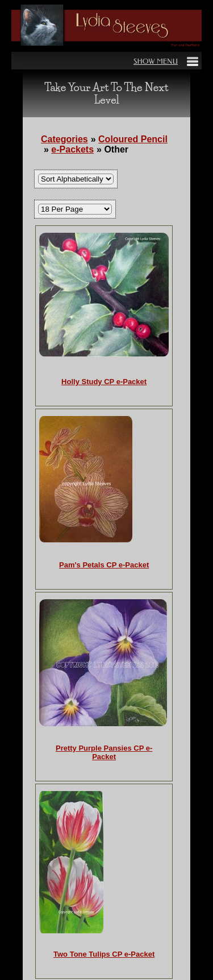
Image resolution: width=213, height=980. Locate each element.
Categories (64, 139)
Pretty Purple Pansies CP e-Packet (104, 752)
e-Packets (72, 149)
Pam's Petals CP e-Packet (104, 565)
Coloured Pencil (133, 139)
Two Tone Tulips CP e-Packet (104, 954)
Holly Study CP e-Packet (104, 382)
